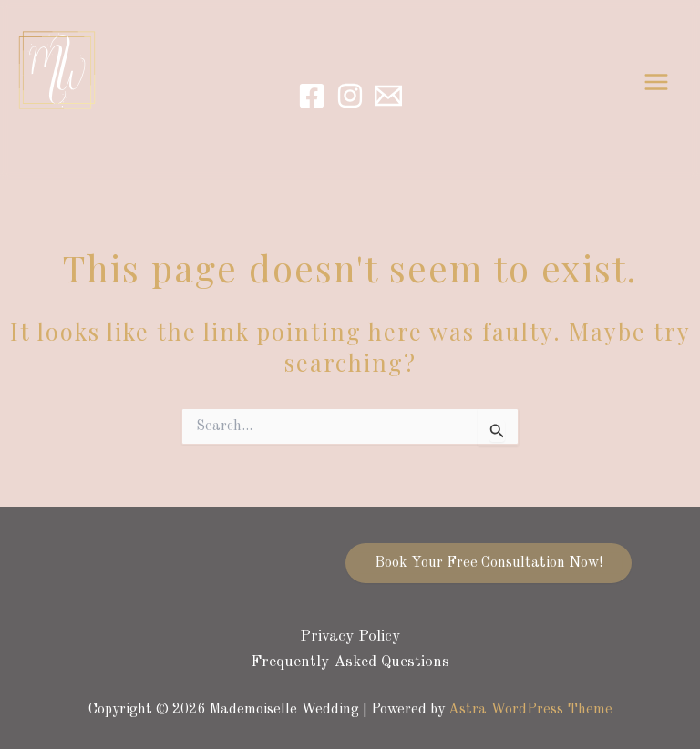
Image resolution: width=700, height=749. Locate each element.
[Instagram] (350, 96)
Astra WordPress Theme (530, 710)
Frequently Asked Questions (350, 662)
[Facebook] (312, 96)
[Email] (388, 96)
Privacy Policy (350, 636)
